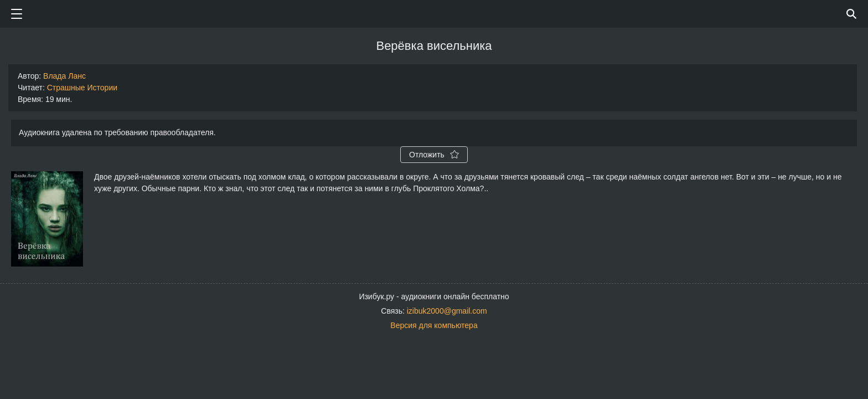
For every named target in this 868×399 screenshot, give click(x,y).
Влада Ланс (64, 76)
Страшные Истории (82, 88)
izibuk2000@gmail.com (447, 311)
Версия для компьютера (434, 325)
